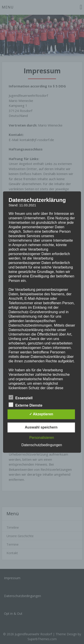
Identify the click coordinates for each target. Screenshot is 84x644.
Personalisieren (42, 438)
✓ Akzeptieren (41, 414)
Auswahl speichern (41, 427)
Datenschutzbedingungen (42, 445)
